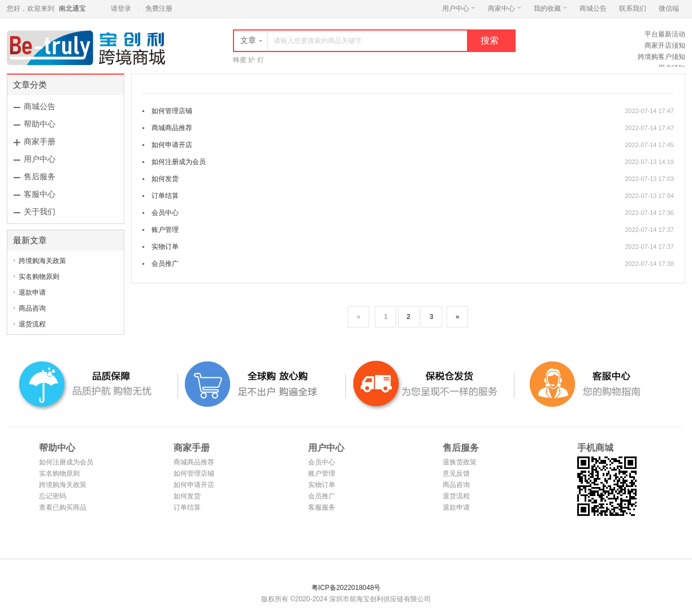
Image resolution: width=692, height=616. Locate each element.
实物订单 (165, 247)
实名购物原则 (39, 277)
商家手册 (40, 141)
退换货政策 (460, 462)
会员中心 (165, 213)
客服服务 (322, 507)
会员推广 (165, 264)
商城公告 (593, 8)
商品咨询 (32, 308)
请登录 (121, 8)
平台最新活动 (665, 36)
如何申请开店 (172, 145)
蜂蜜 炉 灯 (248, 60)
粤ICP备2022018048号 (346, 588)
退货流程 (32, 324)
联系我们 (633, 8)
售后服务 (40, 176)
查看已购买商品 (63, 507)
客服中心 (40, 194)
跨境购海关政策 (42, 261)
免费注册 (159, 8)
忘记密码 (53, 496)
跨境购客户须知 (661, 58)
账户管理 (165, 230)
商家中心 (505, 8)
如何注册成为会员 (179, 162)
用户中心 (459, 8)
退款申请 (32, 292)
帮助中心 (40, 124)
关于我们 (40, 212)
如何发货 (165, 179)
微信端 (669, 8)
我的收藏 (550, 8)
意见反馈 (456, 473)
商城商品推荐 (172, 128)
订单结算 (165, 196)
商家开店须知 (665, 47)
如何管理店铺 (172, 111)
